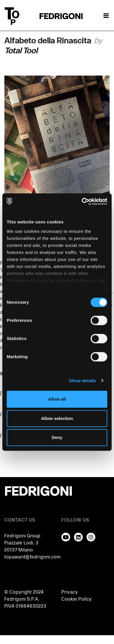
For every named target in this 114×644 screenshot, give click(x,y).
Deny (57, 437)
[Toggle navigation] (106, 16)
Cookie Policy (77, 599)
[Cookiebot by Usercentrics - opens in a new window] (82, 201)
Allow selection (57, 418)
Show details (83, 381)
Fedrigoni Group (23, 536)
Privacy (70, 592)
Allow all (57, 399)
